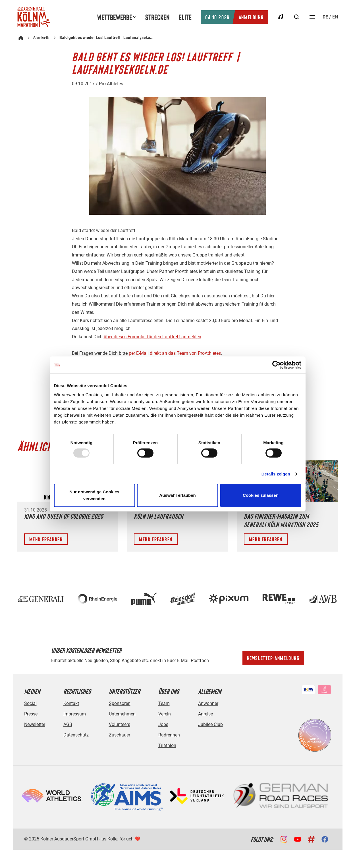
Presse (31, 714)
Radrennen (169, 735)
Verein (165, 714)
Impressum (75, 714)
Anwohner (208, 703)
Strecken (157, 17)
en (335, 17)
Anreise (205, 714)
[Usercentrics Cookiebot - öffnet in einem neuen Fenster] (276, 365)
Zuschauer (120, 735)
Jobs (163, 724)
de (325, 17)
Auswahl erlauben (177, 495)
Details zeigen (276, 474)
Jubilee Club (210, 724)
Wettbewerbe (115, 17)
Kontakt (71, 703)
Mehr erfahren (46, 539)
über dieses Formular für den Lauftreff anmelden (152, 337)
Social (30, 703)
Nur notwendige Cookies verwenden (94, 495)
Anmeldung (234, 17)
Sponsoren (120, 703)
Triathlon (167, 745)
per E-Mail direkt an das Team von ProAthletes (175, 353)
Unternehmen (122, 714)
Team (164, 703)
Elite (185, 17)
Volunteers (120, 724)
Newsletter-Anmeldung (273, 658)
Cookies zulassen (261, 495)
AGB (68, 724)
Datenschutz (76, 735)
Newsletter (35, 724)
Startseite (42, 38)
